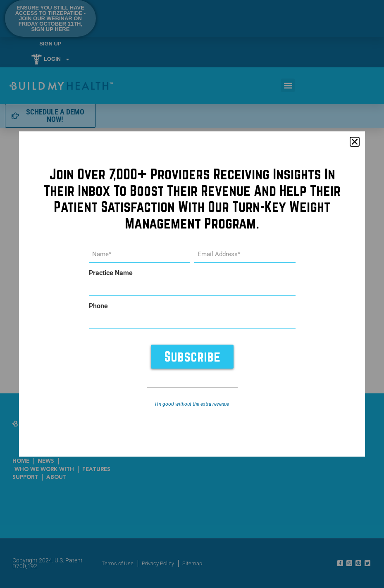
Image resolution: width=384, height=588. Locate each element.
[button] (355, 142)
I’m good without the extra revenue (192, 404)
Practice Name (111, 273)
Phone (98, 306)
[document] (192, 294)
